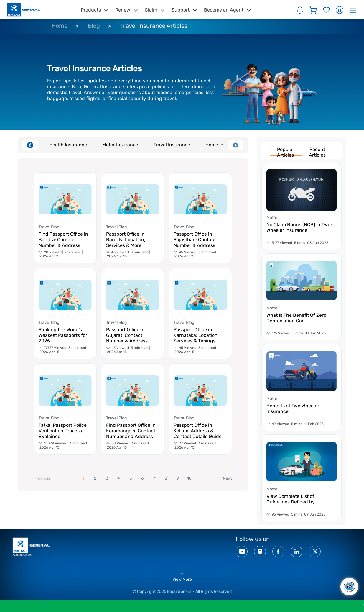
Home (60, 26)
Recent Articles (317, 151)
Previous (30, 145)
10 (189, 478)
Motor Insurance (120, 145)
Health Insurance (68, 145)
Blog (94, 26)
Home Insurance (223, 145)
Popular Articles (286, 151)
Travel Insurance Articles (154, 26)
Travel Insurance (172, 145)
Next (235, 145)
